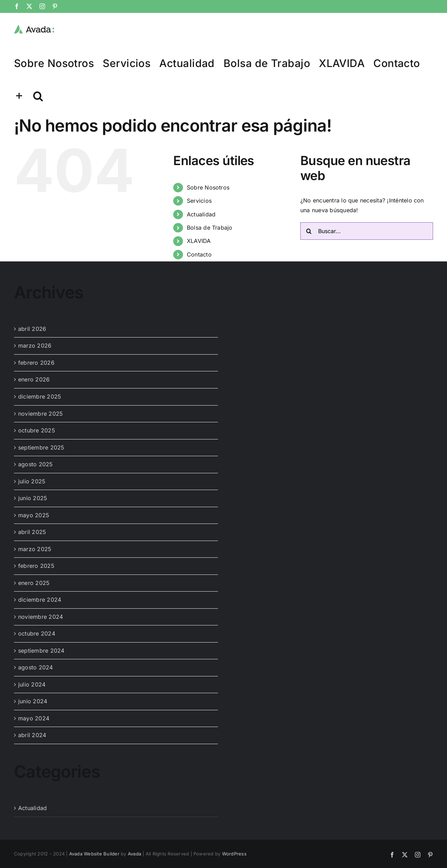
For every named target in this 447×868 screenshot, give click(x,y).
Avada (134, 854)
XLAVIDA (199, 241)
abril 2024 (32, 735)
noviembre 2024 (41, 617)
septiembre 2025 (41, 447)
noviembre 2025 (41, 414)
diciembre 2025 (40, 396)
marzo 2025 (35, 549)
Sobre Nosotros (208, 187)
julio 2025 (32, 481)
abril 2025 (32, 532)
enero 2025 (34, 583)
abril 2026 (32, 329)
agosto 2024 (36, 667)
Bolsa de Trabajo (210, 228)
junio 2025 (33, 498)
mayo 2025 (34, 515)
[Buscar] (309, 231)
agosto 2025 (36, 464)
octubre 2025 (37, 430)
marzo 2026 (35, 346)
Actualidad (201, 214)
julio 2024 (32, 684)
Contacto (199, 254)
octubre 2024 (37, 633)
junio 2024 (33, 701)
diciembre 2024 (40, 600)
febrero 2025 (36, 566)
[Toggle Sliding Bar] (19, 96)
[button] (38, 96)
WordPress (234, 854)
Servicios (199, 201)
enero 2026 (34, 379)
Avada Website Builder (94, 854)
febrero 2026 (36, 363)
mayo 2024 (34, 718)
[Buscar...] (367, 231)
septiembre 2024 (41, 651)
